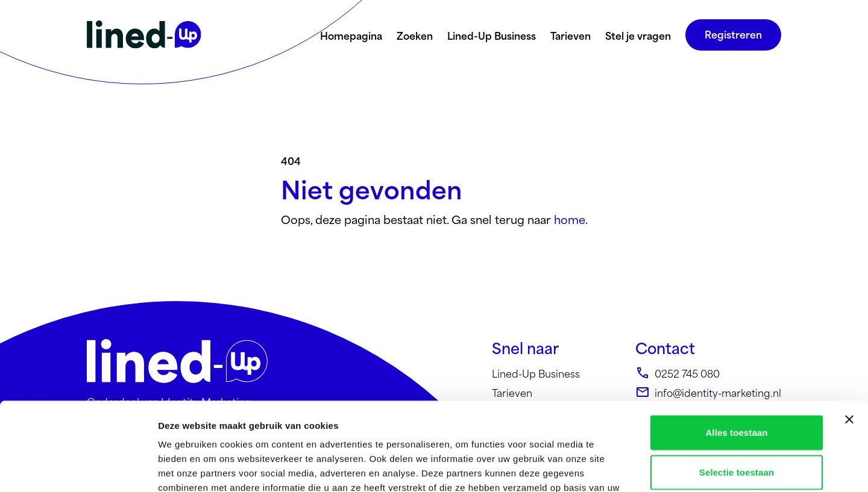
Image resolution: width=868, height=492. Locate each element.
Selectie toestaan (737, 389)
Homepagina (351, 35)
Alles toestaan (736, 350)
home (570, 219)
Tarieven (571, 35)
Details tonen (651, 468)
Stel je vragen (638, 35)
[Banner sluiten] (849, 337)
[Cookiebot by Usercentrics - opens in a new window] (78, 469)
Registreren (733, 34)
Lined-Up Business (492, 35)
